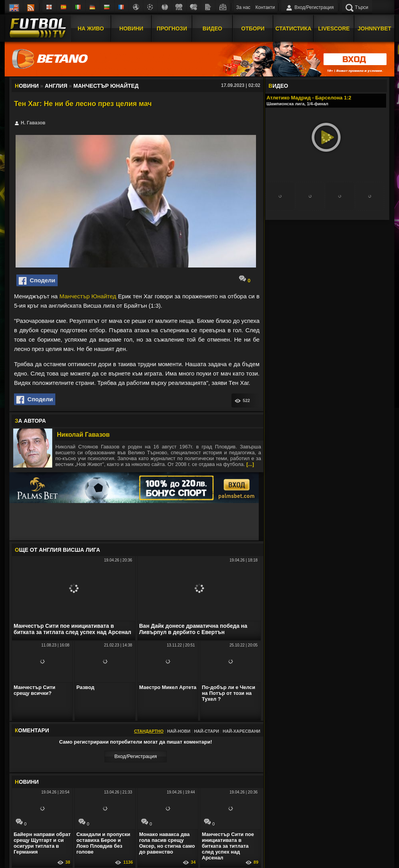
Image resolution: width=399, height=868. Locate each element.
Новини (131, 28)
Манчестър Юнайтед (88, 296)
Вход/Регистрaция (135, 756)
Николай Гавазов (83, 435)
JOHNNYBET (374, 28)
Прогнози (172, 28)
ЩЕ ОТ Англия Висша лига (57, 550)
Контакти (265, 7)
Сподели (37, 281)
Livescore (334, 28)
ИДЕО (278, 86)
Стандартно (149, 731)
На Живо (91, 28)
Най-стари (207, 731)
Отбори (253, 28)
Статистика (294, 28)
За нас (243, 7)
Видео (212, 28)
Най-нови (179, 731)
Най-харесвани (241, 731)
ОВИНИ (27, 782)
